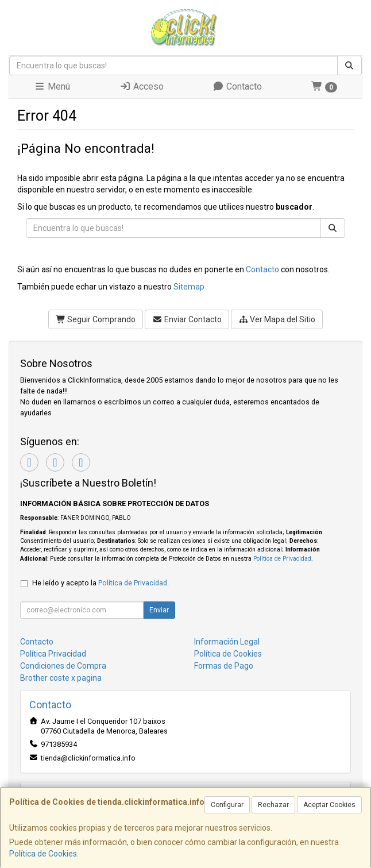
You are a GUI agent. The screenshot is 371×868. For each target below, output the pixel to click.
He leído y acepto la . (101, 583)
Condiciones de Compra (63, 666)
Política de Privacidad (282, 559)
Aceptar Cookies (329, 805)
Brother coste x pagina (61, 678)
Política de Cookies (43, 854)
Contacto (237, 86)
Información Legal (227, 642)
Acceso (142, 86)
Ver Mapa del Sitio (277, 319)
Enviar (159, 610)
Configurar (227, 805)
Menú (52, 86)
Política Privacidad (53, 654)
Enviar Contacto (187, 319)
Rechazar (273, 805)
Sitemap (189, 287)
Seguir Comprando (96, 319)
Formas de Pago (224, 666)
